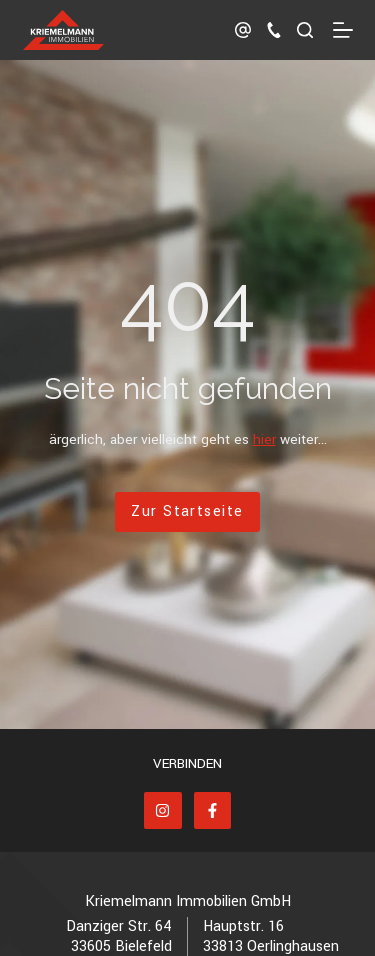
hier (264, 439)
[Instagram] (163, 811)
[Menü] (343, 30)
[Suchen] (305, 30)
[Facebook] (213, 811)
